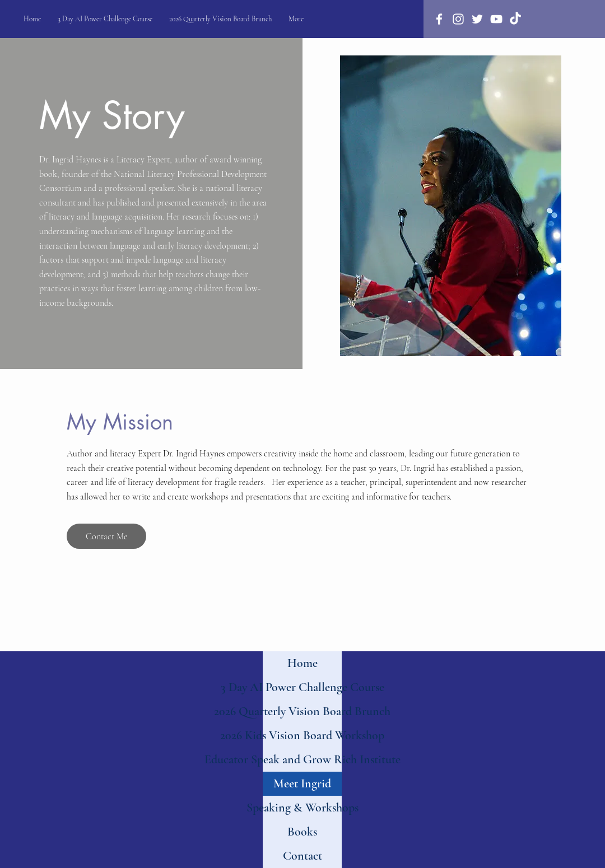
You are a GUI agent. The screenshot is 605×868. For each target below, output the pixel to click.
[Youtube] (496, 19)
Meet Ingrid (302, 783)
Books (302, 832)
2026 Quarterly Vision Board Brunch (302, 711)
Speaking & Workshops (302, 808)
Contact (302, 856)
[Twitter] (477, 19)
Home (302, 663)
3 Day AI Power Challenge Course (302, 687)
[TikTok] (515, 19)
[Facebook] (439, 19)
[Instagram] (458, 19)
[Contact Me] (106, 536)
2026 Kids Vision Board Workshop (302, 735)
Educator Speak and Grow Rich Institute (302, 759)
